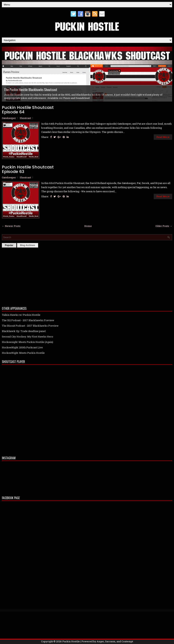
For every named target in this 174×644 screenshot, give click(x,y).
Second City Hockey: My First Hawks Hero (27, 337)
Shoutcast (25, 118)
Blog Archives (28, 245)
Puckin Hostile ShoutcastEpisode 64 (28, 110)
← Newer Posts (11, 226)
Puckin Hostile (71, 641)
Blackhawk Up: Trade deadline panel (24, 331)
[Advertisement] (87, 276)
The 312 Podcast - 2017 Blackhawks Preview (28, 320)
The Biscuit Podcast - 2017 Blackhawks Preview (30, 326)
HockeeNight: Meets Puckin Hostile (23, 353)
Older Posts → (164, 226)
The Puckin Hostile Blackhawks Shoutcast (31, 90)
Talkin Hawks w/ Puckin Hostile (21, 315)
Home (88, 226)
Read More (163, 137)
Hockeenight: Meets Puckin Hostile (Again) (27, 342)
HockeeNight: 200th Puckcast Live (22, 347)
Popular (9, 245)
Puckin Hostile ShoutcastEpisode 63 (28, 169)
